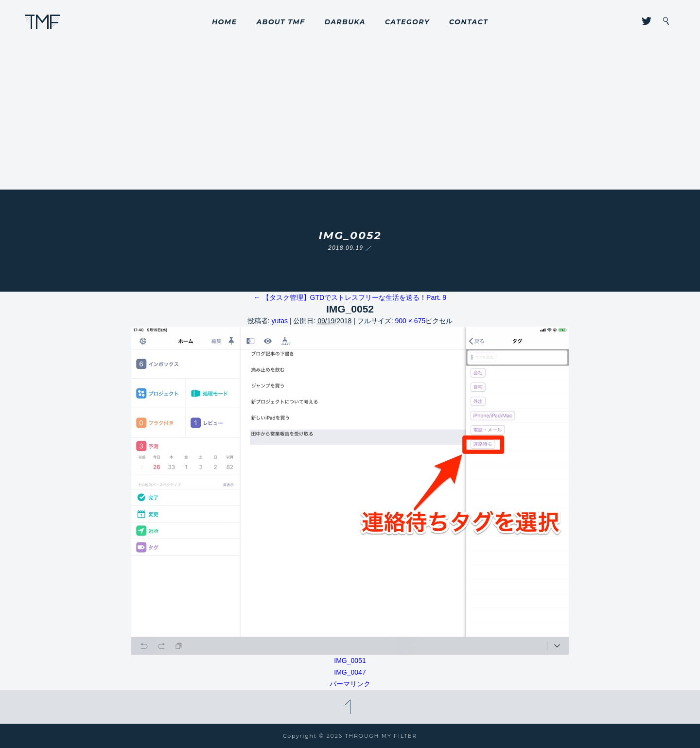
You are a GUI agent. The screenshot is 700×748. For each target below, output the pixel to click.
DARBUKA (345, 22)
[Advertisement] (350, 117)
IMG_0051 (350, 661)
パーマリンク (350, 684)
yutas (280, 321)
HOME (225, 22)
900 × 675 (411, 321)
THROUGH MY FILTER (43, 22)
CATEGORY (407, 22)
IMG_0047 (350, 672)
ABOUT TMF (280, 22)
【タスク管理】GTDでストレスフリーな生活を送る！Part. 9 (350, 297)
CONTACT (469, 22)
